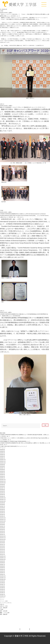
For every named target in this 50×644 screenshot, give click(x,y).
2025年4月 (2, 473)
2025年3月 (2, 475)
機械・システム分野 (5, 613)
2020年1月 (2, 574)
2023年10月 (3, 501)
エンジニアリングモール (6, 603)
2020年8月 (2, 563)
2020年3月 (2, 571)
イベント (2, 599)
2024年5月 (2, 491)
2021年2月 (2, 553)
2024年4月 (2, 493)
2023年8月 (2, 504)
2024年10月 (3, 483)
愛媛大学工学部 (19, 4)
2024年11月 (3, 481)
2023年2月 (2, 515)
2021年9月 (2, 541)
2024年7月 (2, 488)
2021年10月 (3, 540)
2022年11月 (3, 520)
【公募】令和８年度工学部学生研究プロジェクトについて (13, 446)
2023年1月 (2, 516)
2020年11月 (3, 558)
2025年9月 (2, 465)
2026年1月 (2, 458)
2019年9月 (2, 581)
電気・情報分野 (4, 614)
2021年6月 (2, 546)
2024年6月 (2, 490)
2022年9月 (2, 523)
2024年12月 (3, 480)
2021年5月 (2, 548)
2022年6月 (2, 528)
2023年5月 (2, 510)
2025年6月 (2, 470)
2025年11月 (3, 461)
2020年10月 (3, 559)
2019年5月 (2, 588)
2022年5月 (2, 529)
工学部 (2, 11)
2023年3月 (2, 513)
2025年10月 (3, 463)
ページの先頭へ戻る (44, 622)
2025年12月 (3, 460)
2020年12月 (3, 556)
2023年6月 (2, 508)
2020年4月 (2, 569)
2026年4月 (2, 453)
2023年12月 (3, 498)
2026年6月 (2, 450)
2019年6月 (2, 586)
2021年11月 (3, 538)
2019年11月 (3, 578)
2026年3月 (2, 455)
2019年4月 (2, 589)
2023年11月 (3, 500)
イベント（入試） (4, 601)
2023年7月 (2, 506)
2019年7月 (2, 584)
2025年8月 (2, 466)
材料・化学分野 (4, 611)
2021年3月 (2, 551)
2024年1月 (2, 496)
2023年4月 (2, 511)
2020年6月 (2, 566)
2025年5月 (2, 471)
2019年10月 (3, 579)
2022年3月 (2, 533)
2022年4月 (2, 531)
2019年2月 (2, 593)
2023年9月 (2, 503)
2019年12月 (3, 576)
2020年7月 (2, 564)
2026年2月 (2, 456)
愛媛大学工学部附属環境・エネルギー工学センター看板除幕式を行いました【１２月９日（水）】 (23, 107)
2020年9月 (2, 561)
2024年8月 (2, 486)
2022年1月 (2, 535)
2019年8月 (2, 583)
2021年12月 (3, 536)
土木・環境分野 (4, 608)
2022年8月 (2, 524)
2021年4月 (2, 549)
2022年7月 (2, 526)
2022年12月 (3, 518)
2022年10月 (3, 521)
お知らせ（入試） (4, 606)
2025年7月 (2, 468)
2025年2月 (2, 476)
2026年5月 (2, 451)
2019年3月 (2, 591)
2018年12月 (3, 596)
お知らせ (2, 104)
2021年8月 (2, 543)
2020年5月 (2, 568)
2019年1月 (2, 594)
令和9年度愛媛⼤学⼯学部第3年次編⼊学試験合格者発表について (15, 441)
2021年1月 (2, 554)
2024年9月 (2, 485)
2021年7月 (2, 544)
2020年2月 (2, 573)
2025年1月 (2, 478)
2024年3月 (2, 495)
